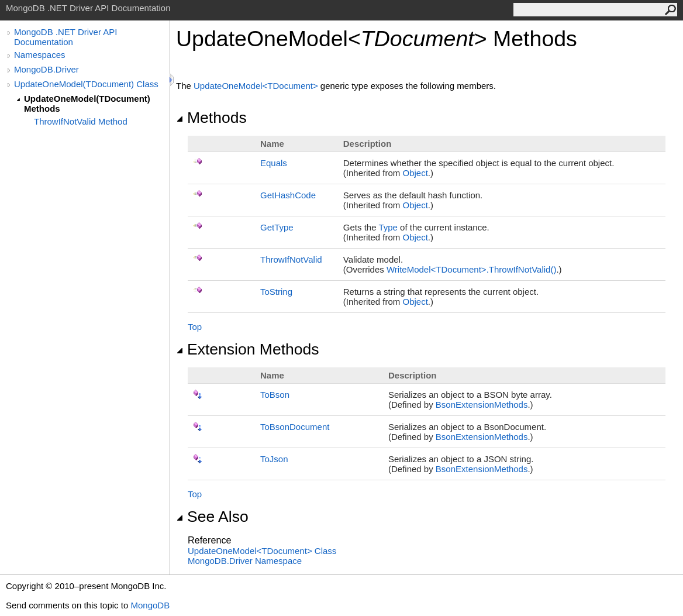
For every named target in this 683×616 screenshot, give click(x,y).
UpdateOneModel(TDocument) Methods (87, 104)
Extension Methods (248, 349)
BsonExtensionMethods (482, 405)
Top (195, 327)
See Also (212, 517)
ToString (276, 292)
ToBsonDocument (295, 427)
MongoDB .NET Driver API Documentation (65, 37)
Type (388, 227)
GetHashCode (288, 195)
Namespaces (40, 55)
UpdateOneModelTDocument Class (262, 551)
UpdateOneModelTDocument (257, 86)
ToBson (275, 395)
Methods (211, 118)
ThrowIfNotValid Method (81, 121)
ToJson (274, 459)
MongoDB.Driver (46, 69)
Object (415, 173)
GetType (277, 227)
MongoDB (150, 605)
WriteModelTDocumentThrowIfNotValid (471, 269)
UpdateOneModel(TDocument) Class (86, 84)
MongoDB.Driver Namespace (245, 561)
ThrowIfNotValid (291, 259)
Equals (274, 163)
